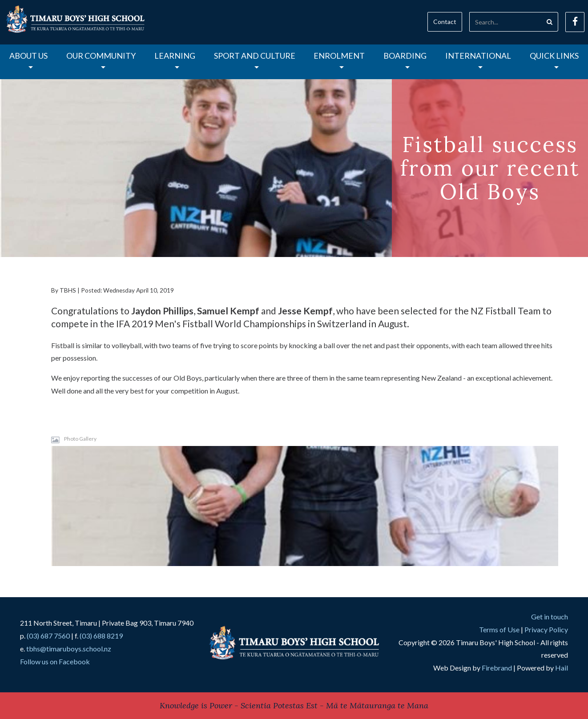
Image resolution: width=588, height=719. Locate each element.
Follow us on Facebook (55, 661)
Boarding (405, 60)
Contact (445, 22)
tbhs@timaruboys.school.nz (69, 649)
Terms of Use (499, 629)
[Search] (505, 22)
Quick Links (554, 60)
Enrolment (339, 60)
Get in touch (550, 617)
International (478, 60)
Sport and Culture (255, 60)
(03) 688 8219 (101, 636)
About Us (28, 60)
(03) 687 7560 (48, 636)
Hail (562, 668)
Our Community (101, 60)
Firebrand (497, 668)
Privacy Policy (546, 629)
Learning (175, 60)
